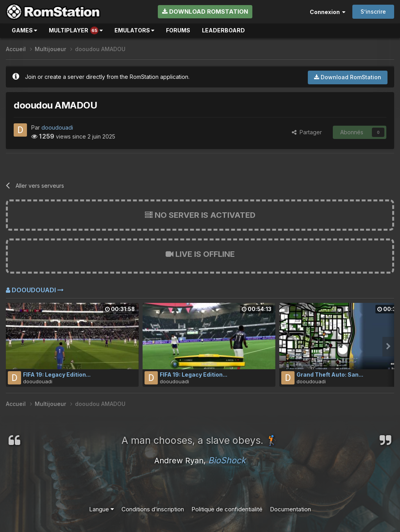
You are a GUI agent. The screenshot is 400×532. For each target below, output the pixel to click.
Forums (178, 30)
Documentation (290, 509)
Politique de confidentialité (227, 509)
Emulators (134, 30)
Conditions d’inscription (153, 509)
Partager (307, 132)
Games (24, 30)
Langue (102, 509)
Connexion (328, 12)
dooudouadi (57, 127)
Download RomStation (205, 12)
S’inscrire (373, 12)
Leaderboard (223, 30)
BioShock (227, 460)
